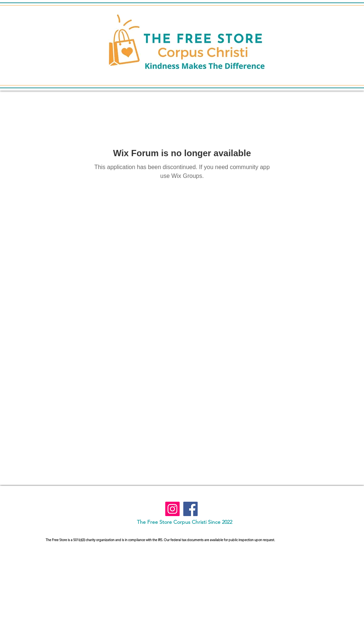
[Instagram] (172, 509)
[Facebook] (190, 509)
